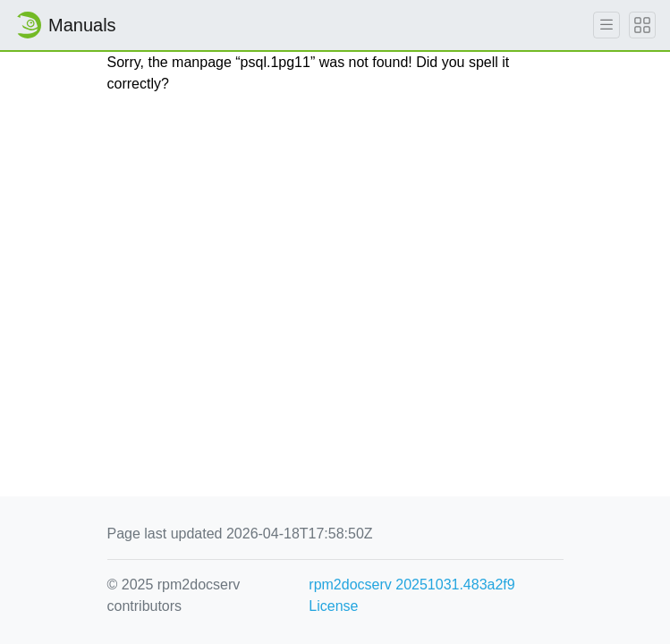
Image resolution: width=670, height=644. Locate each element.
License (333, 606)
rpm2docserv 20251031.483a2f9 (411, 585)
